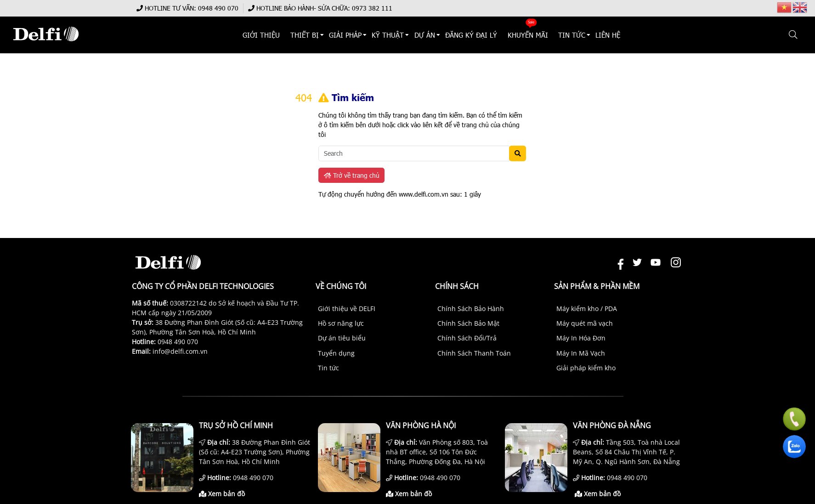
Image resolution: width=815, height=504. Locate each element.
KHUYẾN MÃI (528, 35)
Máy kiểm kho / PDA (587, 309)
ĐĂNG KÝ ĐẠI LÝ (471, 35)
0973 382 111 (372, 8)
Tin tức (328, 368)
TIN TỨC (572, 35)
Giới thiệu (262, 35)
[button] (794, 35)
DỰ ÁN (425, 35)
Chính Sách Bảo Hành (471, 309)
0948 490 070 (218, 8)
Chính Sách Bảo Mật (468, 323)
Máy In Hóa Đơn (581, 338)
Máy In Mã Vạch (581, 353)
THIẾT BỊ (305, 35)
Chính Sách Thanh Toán (474, 353)
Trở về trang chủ (352, 175)
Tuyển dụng (336, 353)
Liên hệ (608, 35)
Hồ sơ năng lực (341, 323)
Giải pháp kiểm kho (586, 368)
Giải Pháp (345, 35)
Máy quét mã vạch (585, 323)
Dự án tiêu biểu (342, 338)
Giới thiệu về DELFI (347, 309)
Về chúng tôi (341, 286)
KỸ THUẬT (388, 35)
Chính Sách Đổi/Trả (467, 338)
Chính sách (457, 286)
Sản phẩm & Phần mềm (597, 286)
